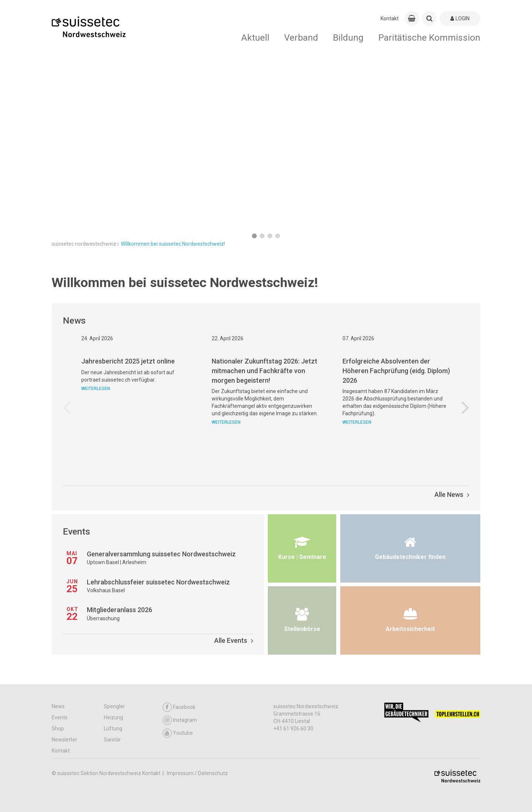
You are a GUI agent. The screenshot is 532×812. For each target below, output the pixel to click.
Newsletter (64, 740)
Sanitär (112, 740)
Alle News (452, 494)
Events (60, 717)
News (58, 706)
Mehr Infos (72, 210)
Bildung (348, 37)
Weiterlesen (96, 424)
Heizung (113, 717)
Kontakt (390, 18)
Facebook (179, 707)
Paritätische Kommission (429, 37)
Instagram (180, 720)
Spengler (114, 706)
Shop (58, 729)
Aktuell (255, 37)
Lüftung (113, 729)
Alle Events (234, 640)
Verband (301, 37)
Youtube (178, 733)
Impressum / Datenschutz (197, 773)
